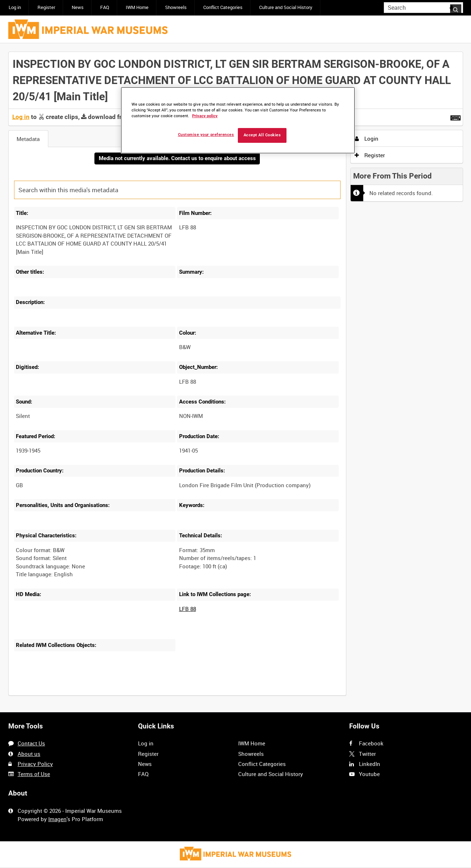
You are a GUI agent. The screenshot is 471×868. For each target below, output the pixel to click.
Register (46, 7)
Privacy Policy (35, 764)
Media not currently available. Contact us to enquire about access (177, 159)
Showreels (176, 7)
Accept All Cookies (262, 135)
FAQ (105, 7)
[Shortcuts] (456, 116)
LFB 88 (188, 609)
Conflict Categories (223, 7)
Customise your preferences (206, 135)
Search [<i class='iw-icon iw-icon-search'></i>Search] (459, 7)
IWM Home (137, 7)
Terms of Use (34, 774)
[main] (236, 378)
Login (366, 138)
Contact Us (31, 744)
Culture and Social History (286, 7)
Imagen (57, 819)
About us (29, 754)
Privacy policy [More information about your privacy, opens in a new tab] (205, 116)
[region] (238, 120)
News (78, 7)
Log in (15, 7)
